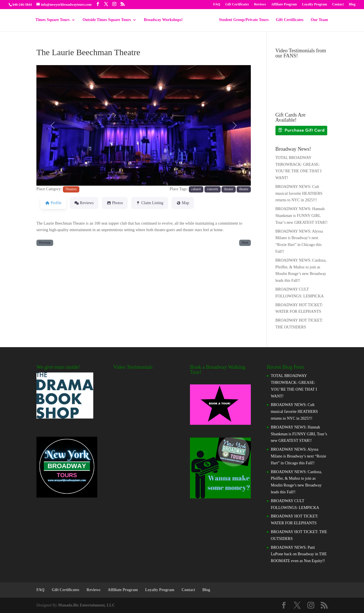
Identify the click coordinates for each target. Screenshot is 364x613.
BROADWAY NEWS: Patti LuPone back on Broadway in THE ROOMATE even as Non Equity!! (299, 554)
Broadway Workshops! (165, 20)
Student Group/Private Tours (242, 20)
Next (245, 243)
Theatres (71, 189)
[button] (52, 125)
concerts (213, 189)
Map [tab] (183, 203)
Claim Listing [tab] (150, 203)
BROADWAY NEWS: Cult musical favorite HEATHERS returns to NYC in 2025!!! (299, 193)
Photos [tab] (115, 203)
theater (229, 189)
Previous (45, 243)
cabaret (196, 189)
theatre (244, 189)
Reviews (260, 4)
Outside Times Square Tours (109, 20)
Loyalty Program (315, 4)
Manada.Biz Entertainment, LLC (86, 605)
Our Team (318, 20)
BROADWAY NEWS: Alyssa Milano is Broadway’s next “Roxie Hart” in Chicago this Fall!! (298, 456)
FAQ (217, 4)
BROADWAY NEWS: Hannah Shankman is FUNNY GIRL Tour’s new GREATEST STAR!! (301, 216)
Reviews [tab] (84, 203)
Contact (338, 4)
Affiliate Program (284, 4)
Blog (352, 4)
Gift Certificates (237, 4)
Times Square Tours (55, 20)
